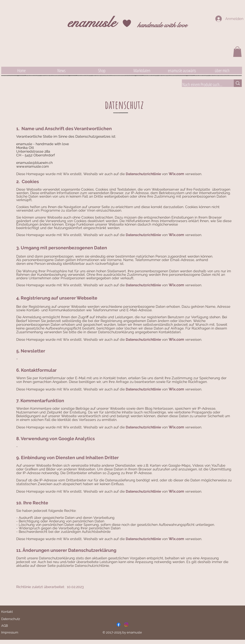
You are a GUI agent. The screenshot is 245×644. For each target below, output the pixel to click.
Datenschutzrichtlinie (143, 174)
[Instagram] (126, 625)
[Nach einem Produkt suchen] (203, 85)
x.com (179, 174)
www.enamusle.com (33, 166)
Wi (171, 174)
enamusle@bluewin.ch (34, 163)
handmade (150, 25)
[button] (237, 52)
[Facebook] (119, 625)
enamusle (92, 23)
